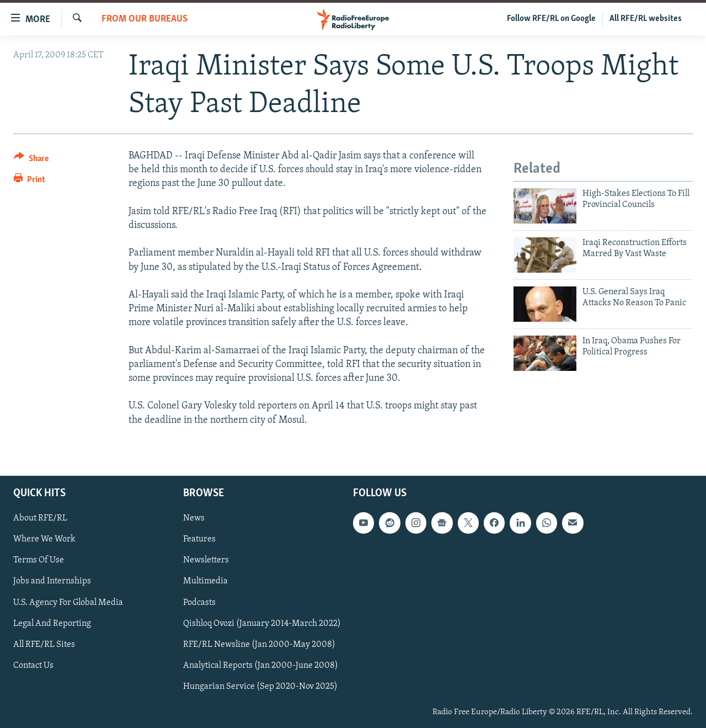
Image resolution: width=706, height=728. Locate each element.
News (194, 518)
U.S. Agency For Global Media (68, 602)
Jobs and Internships (52, 581)
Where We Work (44, 539)
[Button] (31, 160)
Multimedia (205, 581)
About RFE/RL (40, 518)
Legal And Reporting (52, 623)
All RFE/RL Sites (44, 644)
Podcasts (199, 602)
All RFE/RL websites (646, 19)
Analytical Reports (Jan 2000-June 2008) (261, 665)
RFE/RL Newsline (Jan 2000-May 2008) (259, 644)
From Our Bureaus (145, 19)
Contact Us (33, 665)
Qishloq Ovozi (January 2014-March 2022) (262, 623)
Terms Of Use (39, 560)
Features (199, 539)
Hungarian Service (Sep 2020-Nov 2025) (260, 687)
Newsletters (206, 560)
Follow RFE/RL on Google (551, 19)
